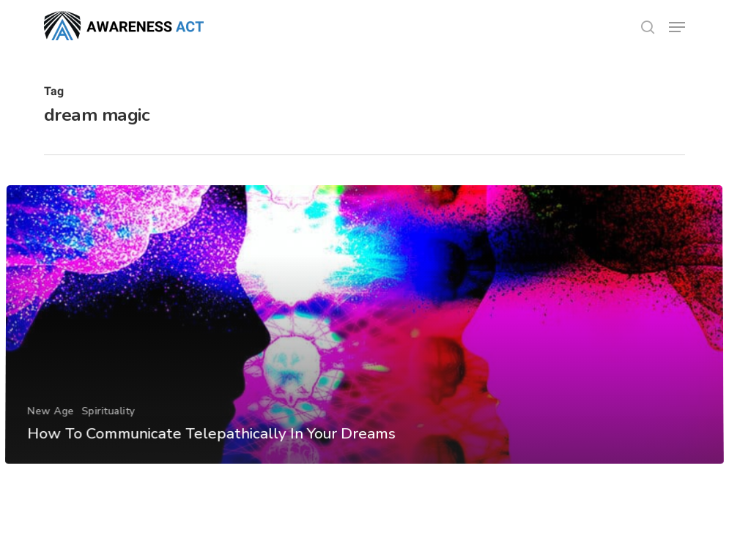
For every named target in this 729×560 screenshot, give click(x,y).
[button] (677, 27)
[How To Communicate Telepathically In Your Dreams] (364, 345)
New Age (51, 431)
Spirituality (107, 431)
